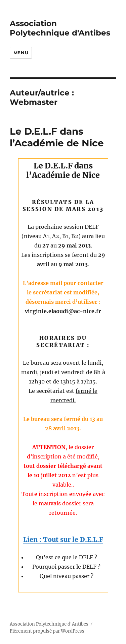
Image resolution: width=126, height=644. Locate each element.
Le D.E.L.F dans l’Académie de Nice (57, 137)
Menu (21, 53)
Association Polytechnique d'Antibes (60, 28)
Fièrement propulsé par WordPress (47, 631)
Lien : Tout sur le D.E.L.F (63, 540)
